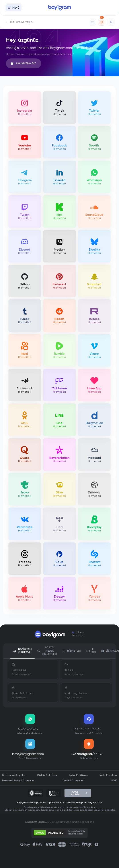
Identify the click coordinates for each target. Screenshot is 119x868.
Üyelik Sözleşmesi (73, 781)
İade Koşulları (108, 775)
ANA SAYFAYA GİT (23, 64)
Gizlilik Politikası (47, 775)
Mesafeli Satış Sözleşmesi (19, 781)
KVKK (114, 781)
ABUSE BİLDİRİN (79, 793)
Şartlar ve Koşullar (14, 775)
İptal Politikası (79, 775)
